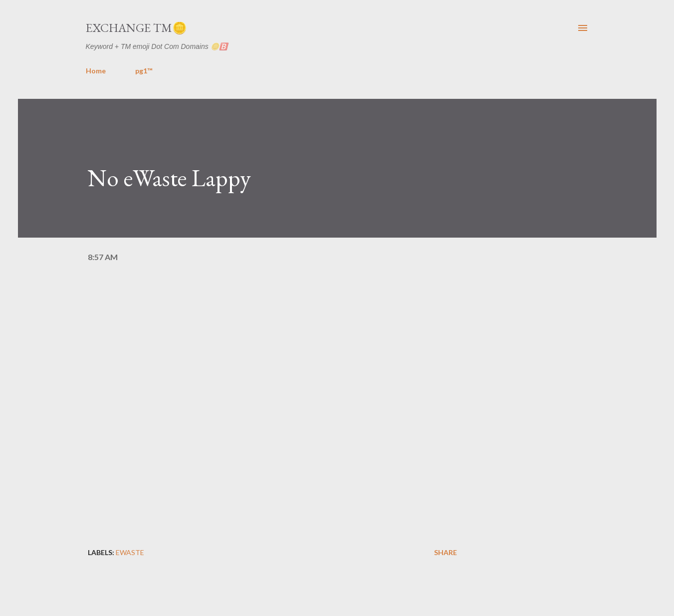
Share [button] (446, 552)
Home (96, 71)
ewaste (130, 552)
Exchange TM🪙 (136, 28)
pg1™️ (144, 71)
